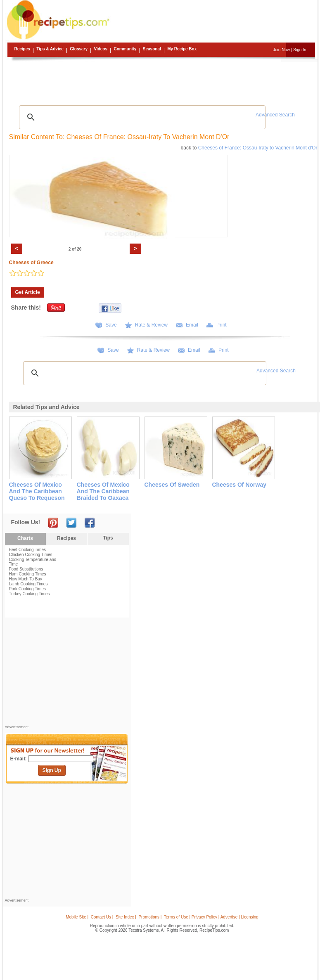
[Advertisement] (161, 80)
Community (125, 49)
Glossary (79, 49)
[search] (141, 117)
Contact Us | (102, 917)
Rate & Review (151, 325)
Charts (25, 538)
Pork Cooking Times (27, 589)
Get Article (28, 292)
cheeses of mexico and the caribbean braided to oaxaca (103, 491)
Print (222, 325)
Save (111, 325)
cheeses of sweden (172, 485)
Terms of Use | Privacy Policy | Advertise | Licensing (211, 917)
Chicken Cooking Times (31, 555)
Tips (108, 538)
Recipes (22, 49)
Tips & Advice (50, 49)
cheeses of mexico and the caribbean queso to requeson (37, 491)
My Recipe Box (182, 49)
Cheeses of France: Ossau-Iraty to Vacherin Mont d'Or (258, 148)
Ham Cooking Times (28, 574)
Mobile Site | (77, 917)
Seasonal (152, 49)
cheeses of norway (239, 485)
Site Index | (126, 917)
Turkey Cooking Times (30, 594)
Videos (101, 49)
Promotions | (150, 917)
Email (192, 325)
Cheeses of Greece (31, 263)
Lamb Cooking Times (28, 584)
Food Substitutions (26, 569)
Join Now (281, 50)
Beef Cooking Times (28, 550)
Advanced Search (275, 115)
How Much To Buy (26, 579)
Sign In (300, 50)
